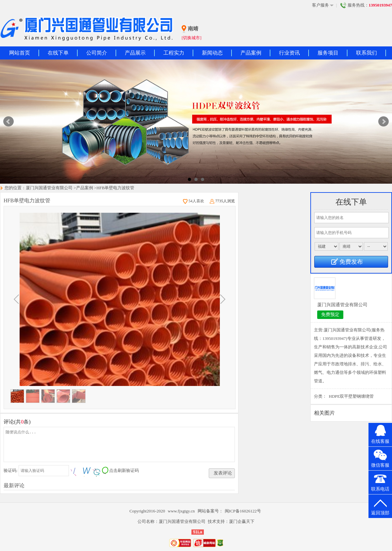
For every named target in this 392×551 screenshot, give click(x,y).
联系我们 (367, 53)
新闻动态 (212, 53)
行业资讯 (289, 53)
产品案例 (251, 53)
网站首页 (20, 53)
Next (384, 122)
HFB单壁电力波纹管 (115, 188)
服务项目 (328, 53)
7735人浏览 (222, 201)
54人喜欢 (194, 201)
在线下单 (58, 53)
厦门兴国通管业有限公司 (49, 188)
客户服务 (323, 5)
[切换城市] (192, 38)
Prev (8, 122)
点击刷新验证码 (124, 470)
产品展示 (135, 53)
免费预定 (330, 315)
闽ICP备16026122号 (243, 511)
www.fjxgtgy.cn (182, 511)
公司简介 (97, 53)
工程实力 (174, 53)
